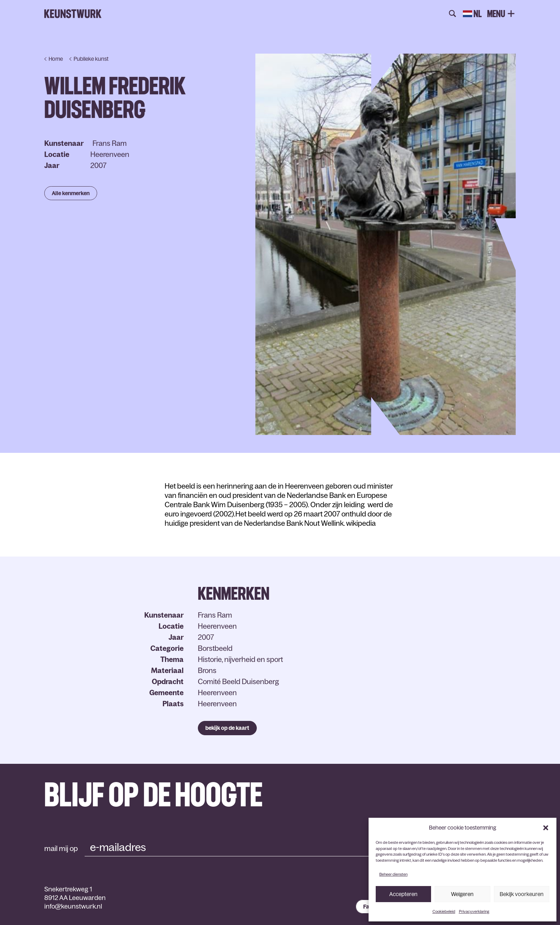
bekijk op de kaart (227, 728)
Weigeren (462, 894)
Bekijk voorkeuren (522, 894)
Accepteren (403, 894)
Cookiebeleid (444, 911)
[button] (546, 828)
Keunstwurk (73, 14)
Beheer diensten (393, 874)
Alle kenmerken (71, 193)
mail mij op (61, 849)
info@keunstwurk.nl (73, 906)
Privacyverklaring (474, 911)
